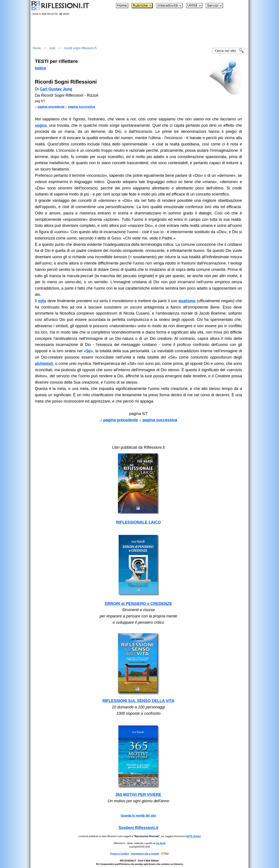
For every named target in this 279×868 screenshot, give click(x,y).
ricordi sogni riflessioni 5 (80, 48)
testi (53, 48)
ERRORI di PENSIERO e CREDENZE (138, 604)
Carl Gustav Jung (56, 89)
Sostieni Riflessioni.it (138, 828)
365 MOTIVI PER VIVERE (138, 795)
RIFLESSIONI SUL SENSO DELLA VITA (139, 701)
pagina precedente (51, 107)
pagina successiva (82, 107)
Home (37, 48)
